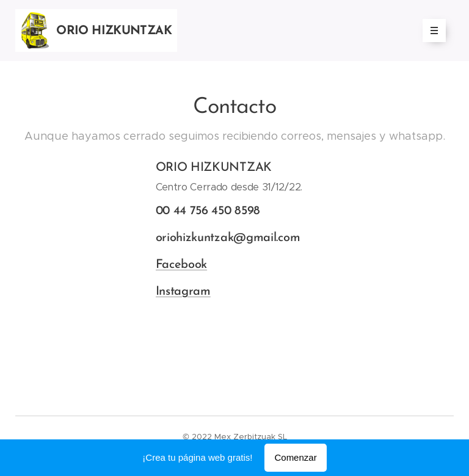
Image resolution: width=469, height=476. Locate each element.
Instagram (183, 292)
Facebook (182, 265)
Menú (430, 31)
